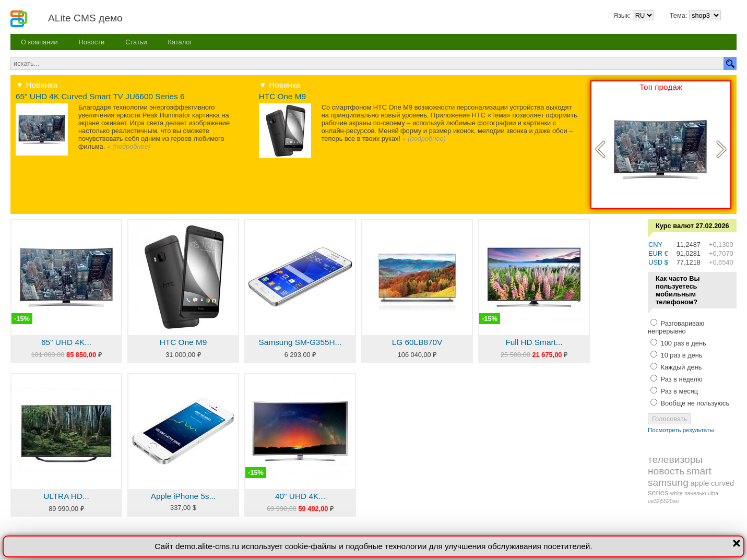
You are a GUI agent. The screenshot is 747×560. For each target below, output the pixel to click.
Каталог (180, 42)
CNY (655, 245)
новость (666, 471)
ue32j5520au (663, 501)
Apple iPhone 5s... (183, 496)
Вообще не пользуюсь (694, 403)
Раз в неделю (681, 379)
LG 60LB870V (417, 342)
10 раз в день (681, 355)
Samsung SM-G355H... (300, 342)
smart (699, 471)
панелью (695, 493)
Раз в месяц (678, 391)
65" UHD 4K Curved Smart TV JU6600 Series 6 (100, 96)
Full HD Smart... (534, 342)
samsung (668, 482)
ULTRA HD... (66, 496)
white (677, 493)
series (658, 493)
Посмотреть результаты (681, 430)
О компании (39, 42)
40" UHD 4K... (300, 496)
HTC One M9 (282, 96)
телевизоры (675, 460)
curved (722, 483)
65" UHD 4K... (66, 342)
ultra (713, 493)
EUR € (658, 253)
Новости (92, 42)
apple (699, 483)
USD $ (658, 262)
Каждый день (680, 367)
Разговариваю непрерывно (676, 327)
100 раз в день (683, 343)
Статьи (136, 42)
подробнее (132, 146)
